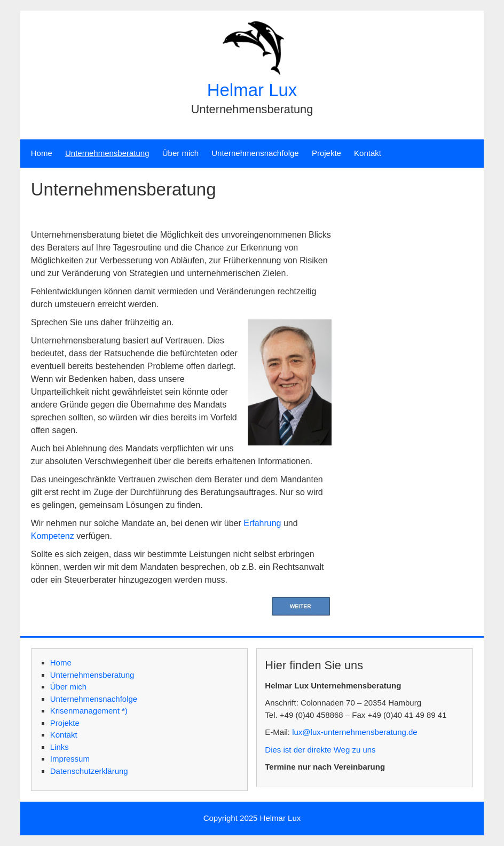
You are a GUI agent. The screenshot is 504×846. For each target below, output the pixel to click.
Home (42, 153)
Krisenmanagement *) (89, 711)
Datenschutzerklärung (89, 771)
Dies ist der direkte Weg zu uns (320, 750)
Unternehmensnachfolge (255, 153)
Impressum (70, 759)
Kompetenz (53, 536)
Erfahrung (262, 523)
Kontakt (368, 153)
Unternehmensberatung (107, 153)
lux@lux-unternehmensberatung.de (355, 732)
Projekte (326, 153)
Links (60, 747)
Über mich (180, 153)
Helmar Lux (252, 90)
